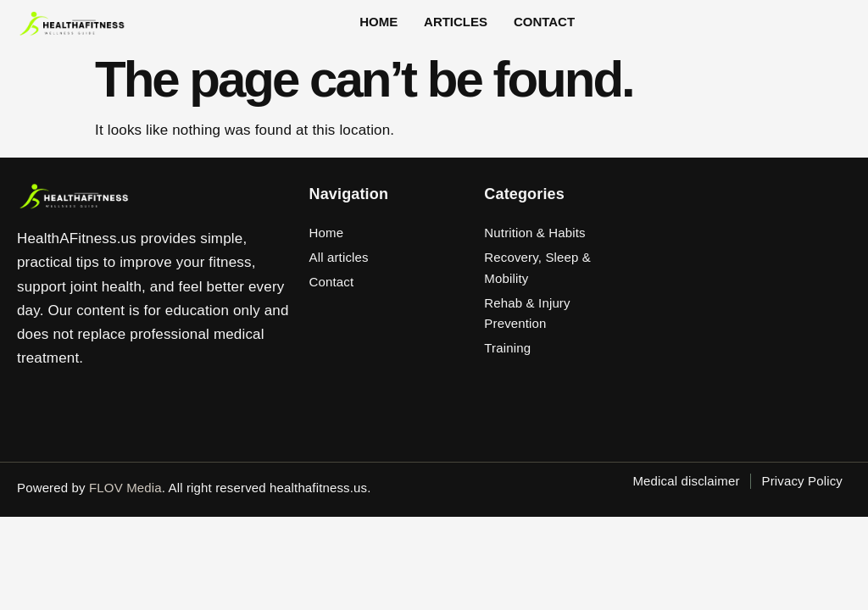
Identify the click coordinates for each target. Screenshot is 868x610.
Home (392, 28)
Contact (539, 28)
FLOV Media (125, 498)
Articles (460, 28)
